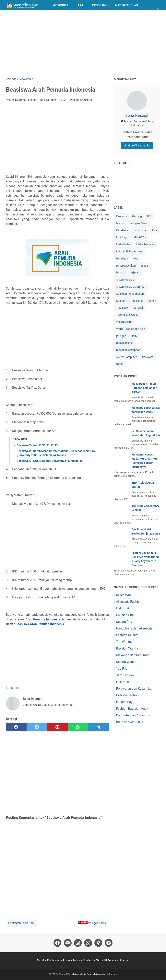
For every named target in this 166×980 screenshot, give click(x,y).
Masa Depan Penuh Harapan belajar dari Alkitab (144, 388)
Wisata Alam (124, 322)
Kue (155, 230)
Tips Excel (122, 308)
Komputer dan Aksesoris (133, 715)
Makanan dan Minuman (133, 655)
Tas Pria (122, 669)
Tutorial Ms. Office (127, 315)
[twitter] (37, 727)
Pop (136, 259)
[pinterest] (58, 727)
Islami (120, 223)
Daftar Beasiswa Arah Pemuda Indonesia (35, 624)
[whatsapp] (78, 727)
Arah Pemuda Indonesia (43, 619)
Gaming (137, 216)
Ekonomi (122, 216)
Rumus (121, 272)
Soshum (121, 301)
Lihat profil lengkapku (137, 145)
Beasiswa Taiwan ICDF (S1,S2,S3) (38, 445)
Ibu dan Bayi (125, 702)
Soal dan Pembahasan (130, 294)
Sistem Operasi (125, 280)
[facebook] (16, 727)
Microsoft (60, 5)
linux (134, 336)
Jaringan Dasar (138, 223)
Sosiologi (137, 301)
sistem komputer (126, 357)
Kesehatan (123, 230)
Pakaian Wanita (127, 648)
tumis (120, 364)
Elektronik (123, 608)
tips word (148, 357)
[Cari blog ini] (158, 10)
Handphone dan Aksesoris (134, 628)
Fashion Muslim (127, 635)
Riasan (145, 266)
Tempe (152, 301)
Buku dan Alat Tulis (130, 722)
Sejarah (135, 272)
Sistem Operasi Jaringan (131, 287)
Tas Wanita (124, 642)
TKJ (80, 5)
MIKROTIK (140, 237)
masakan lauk (125, 343)
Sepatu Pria (124, 622)
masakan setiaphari (128, 350)
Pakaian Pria (125, 615)
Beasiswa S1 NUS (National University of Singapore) (49, 461)
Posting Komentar (81, 100)
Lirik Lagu (122, 237)
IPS (149, 216)
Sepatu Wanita (126, 662)
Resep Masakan (42, 15)
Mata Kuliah (124, 244)
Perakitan (122, 259)
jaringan (121, 336)
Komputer (141, 230)
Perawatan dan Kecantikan (135, 689)
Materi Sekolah (126, 5)
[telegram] (99, 727)
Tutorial (138, 308)
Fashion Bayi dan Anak (132, 709)
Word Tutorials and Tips (131, 329)
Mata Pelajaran (146, 244)
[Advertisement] (83, 44)
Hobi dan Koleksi (128, 695)
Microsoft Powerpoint (130, 251)
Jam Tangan (125, 675)
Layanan (15, 15)
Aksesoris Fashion (129, 602)
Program (99, 5)
